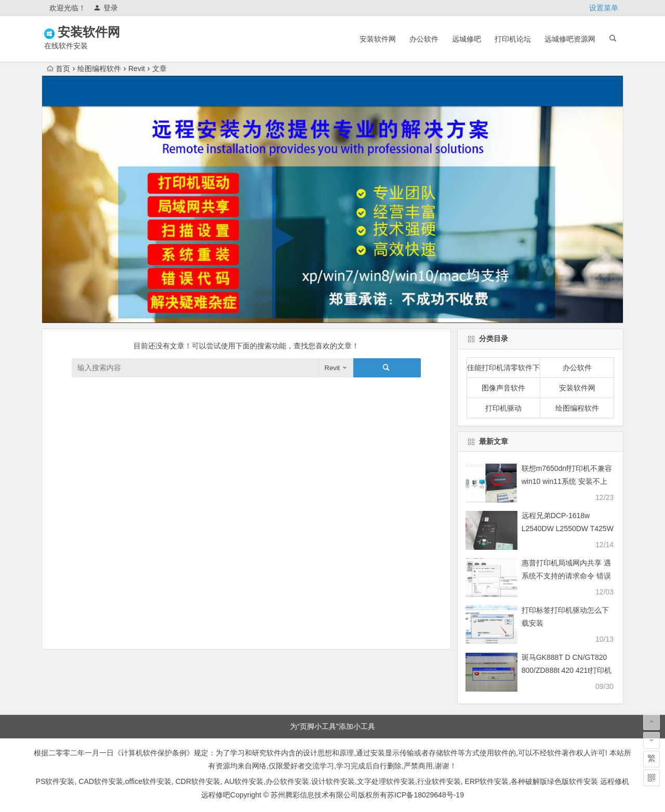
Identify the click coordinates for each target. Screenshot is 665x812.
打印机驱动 (503, 408)
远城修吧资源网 (570, 39)
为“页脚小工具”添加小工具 (332, 726)
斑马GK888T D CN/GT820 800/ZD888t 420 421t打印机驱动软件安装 (567, 670)
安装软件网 (104, 32)
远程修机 (615, 781)
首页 (58, 69)
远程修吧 (216, 795)
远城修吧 (467, 39)
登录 (106, 8)
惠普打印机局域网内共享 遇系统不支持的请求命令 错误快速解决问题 (566, 576)
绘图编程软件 (99, 69)
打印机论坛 (513, 39)
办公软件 (424, 39)
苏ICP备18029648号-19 (425, 795)
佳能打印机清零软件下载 (504, 368)
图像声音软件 (503, 388)
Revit (137, 69)
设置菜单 (604, 8)
